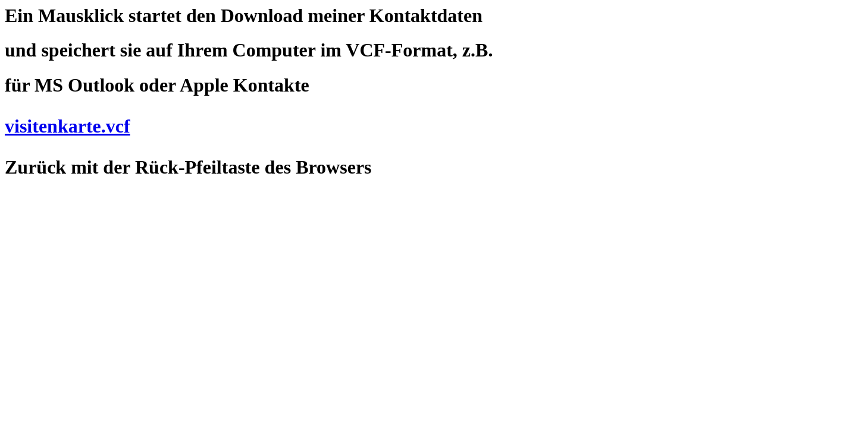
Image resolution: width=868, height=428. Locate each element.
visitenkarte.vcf (68, 126)
